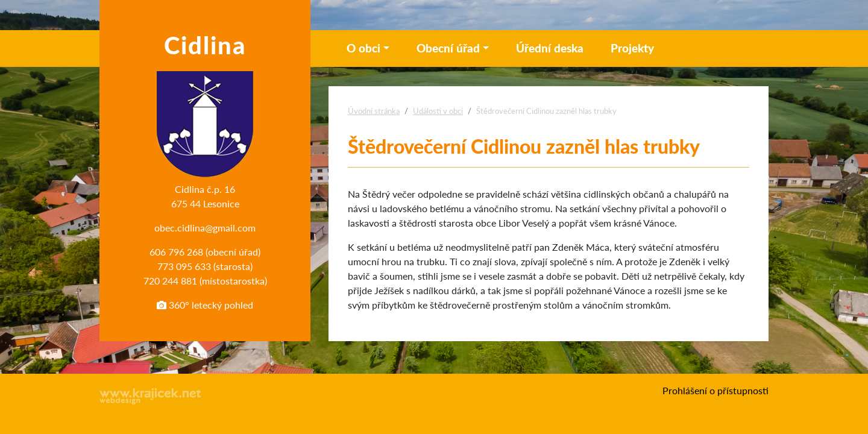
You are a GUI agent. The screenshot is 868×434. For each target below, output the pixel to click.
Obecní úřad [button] (448, 48)
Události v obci (438, 111)
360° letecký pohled (205, 305)
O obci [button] (363, 48)
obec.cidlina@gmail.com (205, 228)
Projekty (632, 48)
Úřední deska (550, 48)
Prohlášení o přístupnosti (715, 390)
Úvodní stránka (374, 111)
